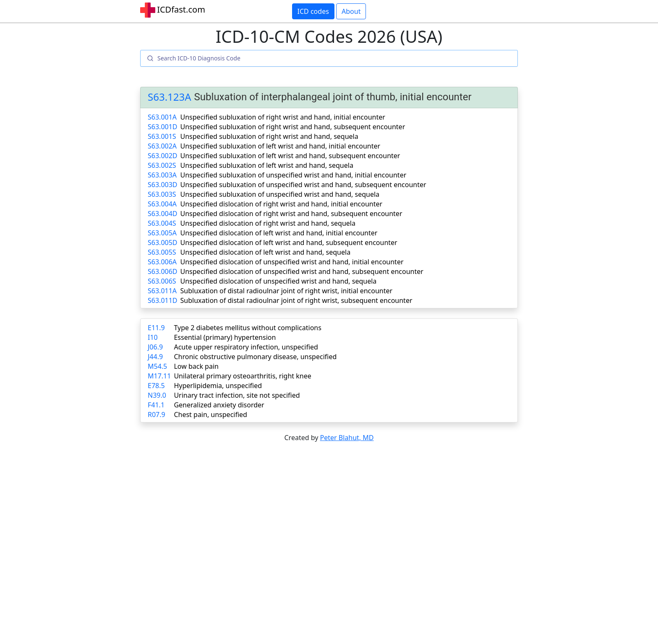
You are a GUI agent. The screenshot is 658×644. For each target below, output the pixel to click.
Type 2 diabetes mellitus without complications (247, 328)
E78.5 (156, 386)
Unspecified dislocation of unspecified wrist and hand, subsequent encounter (302, 271)
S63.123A (170, 97)
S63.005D (163, 242)
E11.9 (156, 328)
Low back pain (196, 366)
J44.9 (155, 357)
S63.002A (162, 146)
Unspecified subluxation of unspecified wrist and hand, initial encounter (294, 175)
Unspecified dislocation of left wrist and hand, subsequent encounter (289, 242)
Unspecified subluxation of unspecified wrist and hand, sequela (280, 194)
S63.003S (162, 194)
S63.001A (162, 117)
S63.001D (163, 127)
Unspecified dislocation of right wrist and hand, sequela (268, 223)
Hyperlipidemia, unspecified (218, 386)
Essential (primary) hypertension (225, 337)
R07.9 (157, 415)
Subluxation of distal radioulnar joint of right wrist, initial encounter (287, 291)
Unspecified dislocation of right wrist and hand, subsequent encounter (291, 214)
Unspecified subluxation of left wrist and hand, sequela (267, 165)
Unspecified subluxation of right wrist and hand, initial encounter (283, 117)
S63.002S (162, 165)
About (351, 11)
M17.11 (159, 376)
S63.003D (163, 185)
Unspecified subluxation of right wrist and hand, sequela (269, 136)
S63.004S (162, 223)
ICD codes (313, 11)
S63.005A (162, 233)
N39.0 (157, 395)
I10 (153, 337)
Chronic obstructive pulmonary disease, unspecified (255, 357)
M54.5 (157, 366)
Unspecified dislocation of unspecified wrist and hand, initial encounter (292, 262)
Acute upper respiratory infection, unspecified (246, 347)
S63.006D (163, 271)
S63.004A (162, 204)
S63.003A (162, 175)
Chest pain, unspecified (210, 415)
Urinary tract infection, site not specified (237, 395)
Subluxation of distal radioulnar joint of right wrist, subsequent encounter (296, 300)
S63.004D (163, 214)
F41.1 (156, 405)
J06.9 (155, 347)
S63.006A (162, 262)
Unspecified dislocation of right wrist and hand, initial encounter (282, 204)
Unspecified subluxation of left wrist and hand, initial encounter (281, 146)
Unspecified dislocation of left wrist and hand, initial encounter (279, 233)
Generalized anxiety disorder (219, 405)
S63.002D (163, 156)
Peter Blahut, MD (347, 438)
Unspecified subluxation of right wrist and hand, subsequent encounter (293, 127)
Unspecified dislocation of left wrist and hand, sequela (266, 252)
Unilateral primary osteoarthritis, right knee (242, 376)
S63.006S (162, 281)
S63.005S (162, 252)
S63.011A (162, 291)
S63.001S (162, 136)
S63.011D (163, 300)
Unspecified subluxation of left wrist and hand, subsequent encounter (290, 156)
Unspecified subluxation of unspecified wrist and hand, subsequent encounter (303, 185)
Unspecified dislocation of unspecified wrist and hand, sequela (279, 281)
